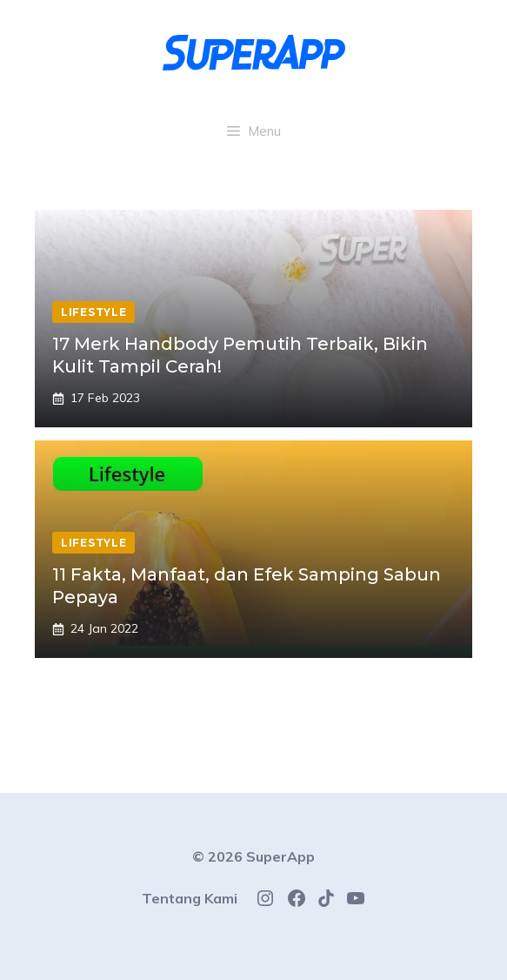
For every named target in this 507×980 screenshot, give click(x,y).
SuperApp (280, 856)
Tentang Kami (190, 898)
